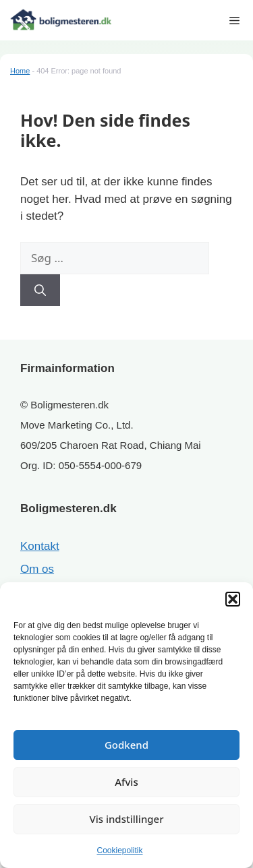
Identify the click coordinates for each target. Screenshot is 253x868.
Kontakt (40, 546)
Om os (37, 569)
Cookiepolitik (119, 850)
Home (20, 71)
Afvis (126, 782)
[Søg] (40, 290)
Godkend (126, 745)
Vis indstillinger (126, 819)
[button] (233, 599)
